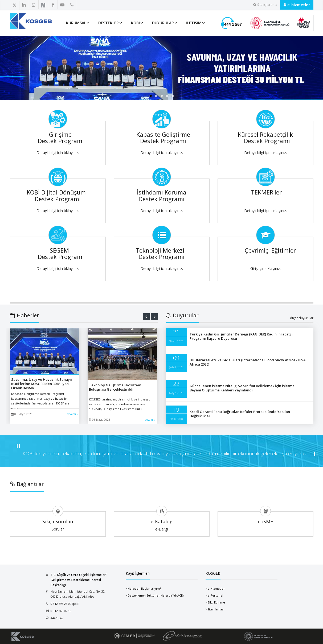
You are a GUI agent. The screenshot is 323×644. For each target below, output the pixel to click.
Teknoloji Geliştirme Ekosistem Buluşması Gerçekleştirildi (115, 387)
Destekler (109, 23)
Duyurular (163, 23)
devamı (72, 414)
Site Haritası (216, 609)
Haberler (24, 315)
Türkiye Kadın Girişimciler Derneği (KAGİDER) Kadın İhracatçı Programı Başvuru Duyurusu (241, 336)
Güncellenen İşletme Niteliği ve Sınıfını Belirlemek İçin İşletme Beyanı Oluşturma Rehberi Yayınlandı (242, 388)
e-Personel (215, 595)
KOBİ (135, 23)
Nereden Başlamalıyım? (144, 588)
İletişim (194, 23)
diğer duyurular (302, 318)
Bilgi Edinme (216, 602)
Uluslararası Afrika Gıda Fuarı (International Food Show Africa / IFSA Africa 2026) (248, 362)
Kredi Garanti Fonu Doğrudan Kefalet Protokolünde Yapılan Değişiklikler (240, 414)
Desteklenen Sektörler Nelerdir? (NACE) (156, 595)
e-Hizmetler (216, 588)
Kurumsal (76, 23)
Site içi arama (265, 5)
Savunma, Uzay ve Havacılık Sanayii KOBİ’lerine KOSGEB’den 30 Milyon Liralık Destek (42, 384)
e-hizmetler (297, 5)
